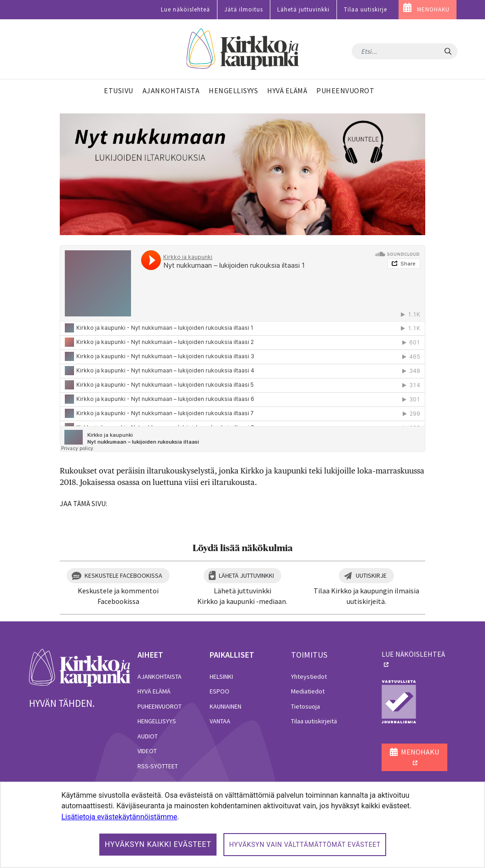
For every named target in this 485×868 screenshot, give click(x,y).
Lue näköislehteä (185, 9)
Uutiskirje (371, 575)
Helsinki (221, 676)
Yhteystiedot (309, 676)
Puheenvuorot (160, 706)
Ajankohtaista (160, 676)
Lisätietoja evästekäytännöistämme (119, 817)
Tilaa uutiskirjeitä (314, 721)
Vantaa (220, 721)
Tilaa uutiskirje (365, 9)
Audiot (148, 736)
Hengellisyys (157, 721)
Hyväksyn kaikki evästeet (158, 844)
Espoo (220, 691)
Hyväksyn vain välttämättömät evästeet (305, 845)
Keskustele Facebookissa (123, 575)
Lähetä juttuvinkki (303, 9)
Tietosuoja (305, 706)
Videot (147, 751)
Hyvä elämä (154, 691)
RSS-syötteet (158, 766)
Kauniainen (225, 706)
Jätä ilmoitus (244, 9)
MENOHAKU (433, 9)
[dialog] (242, 825)
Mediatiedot (308, 691)
